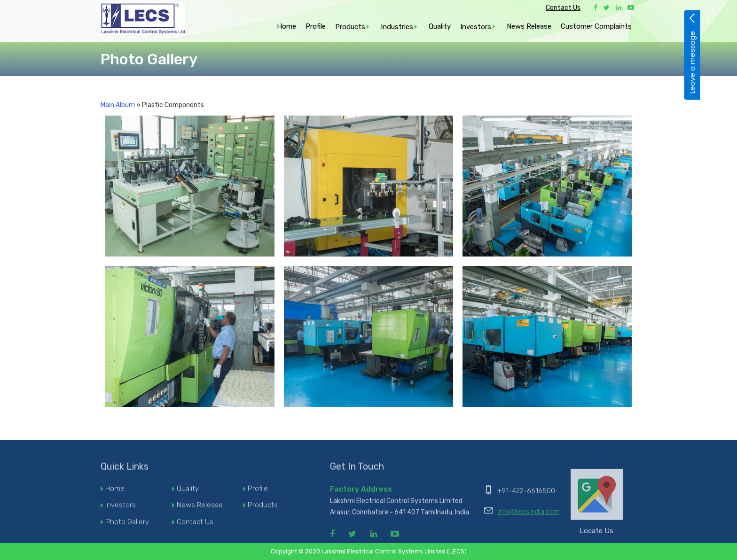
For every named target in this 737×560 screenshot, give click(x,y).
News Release (529, 26)
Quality (440, 26)
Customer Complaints (596, 26)
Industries (397, 27)
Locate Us (597, 505)
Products (350, 27)
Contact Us (563, 8)
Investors (476, 27)
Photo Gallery (127, 525)
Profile (316, 26)
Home (286, 26)
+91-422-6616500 (526, 493)
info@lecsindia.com (529, 514)
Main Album (118, 105)
